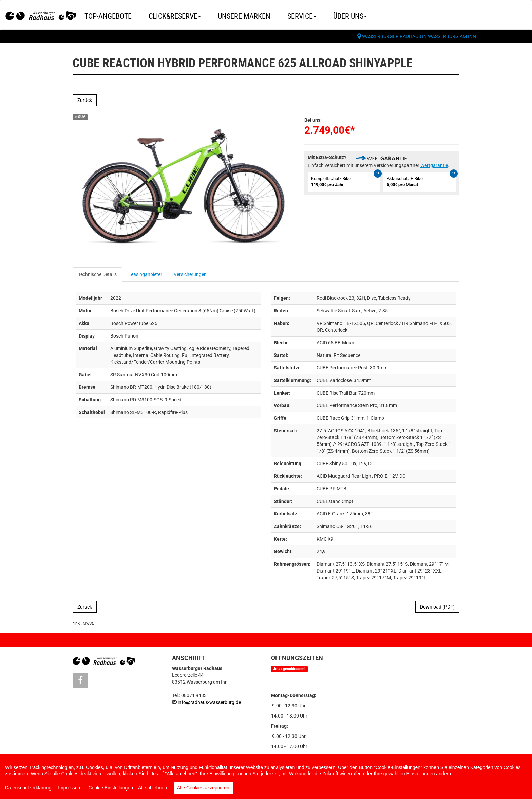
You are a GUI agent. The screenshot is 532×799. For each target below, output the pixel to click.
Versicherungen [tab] (190, 274)
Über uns (350, 16)
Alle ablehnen (153, 788)
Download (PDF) (437, 607)
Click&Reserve (175, 16)
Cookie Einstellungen (111, 788)
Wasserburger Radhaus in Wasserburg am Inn (419, 36)
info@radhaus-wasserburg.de (209, 702)
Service (302, 16)
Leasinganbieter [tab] (145, 274)
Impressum (70, 788)
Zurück (85, 100)
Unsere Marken (244, 16)
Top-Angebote (108, 16)
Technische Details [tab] (97, 274)
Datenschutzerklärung (28, 788)
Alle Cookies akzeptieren (203, 788)
